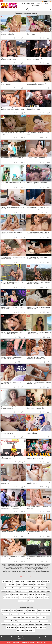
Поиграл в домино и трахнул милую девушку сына (11, 383)
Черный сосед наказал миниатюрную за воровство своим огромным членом (38, 233)
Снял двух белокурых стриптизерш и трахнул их (11, 233)
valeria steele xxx (22, 611)
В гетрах (39, 581)
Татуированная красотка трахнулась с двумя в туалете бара (37, 59)
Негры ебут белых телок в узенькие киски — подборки (13, 133)
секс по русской (30, 627)
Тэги (19, 637)
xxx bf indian (36, 614)
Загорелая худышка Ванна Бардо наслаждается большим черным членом (12, 108)
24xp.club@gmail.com (40, 643)
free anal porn (16, 617)
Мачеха (9, 595)
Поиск (24, 637)
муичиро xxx (14, 614)
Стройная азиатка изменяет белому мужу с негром (13, 532)
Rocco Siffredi (43, 588)
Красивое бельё (46, 591)
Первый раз (23, 595)
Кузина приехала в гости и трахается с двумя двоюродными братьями (37, 408)
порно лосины (31, 631)
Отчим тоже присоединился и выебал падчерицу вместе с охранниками (12, 507)
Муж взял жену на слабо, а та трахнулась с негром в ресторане (13, 557)
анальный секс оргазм (29, 617)
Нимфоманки (23, 601)
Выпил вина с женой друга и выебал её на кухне (13, 158)
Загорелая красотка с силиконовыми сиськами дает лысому (11, 358)
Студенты (46, 581)
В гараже (35, 588)
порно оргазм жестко (41, 621)
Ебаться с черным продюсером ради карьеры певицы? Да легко (11, 333)
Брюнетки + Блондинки (12, 588)
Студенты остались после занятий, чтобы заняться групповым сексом (38, 458)
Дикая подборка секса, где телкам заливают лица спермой (36, 108)
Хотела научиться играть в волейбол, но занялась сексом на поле (12, 283)
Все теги (31, 601)
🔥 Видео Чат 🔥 (46, 1)
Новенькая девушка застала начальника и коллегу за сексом (13, 258)
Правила (25, 639)
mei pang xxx (29, 621)
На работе (31, 595)
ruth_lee (13, 611)
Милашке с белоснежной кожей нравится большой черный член (13, 208)
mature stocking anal (25, 614)
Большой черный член (8, 591)
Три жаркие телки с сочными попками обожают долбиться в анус (37, 183)
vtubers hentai (45, 614)
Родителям (41, 637)
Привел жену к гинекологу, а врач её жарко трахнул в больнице (13, 183)
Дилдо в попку (7, 581)
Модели (46, 4)
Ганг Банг (33, 598)
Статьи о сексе (32, 637)
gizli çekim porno (19, 621)
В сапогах (40, 598)
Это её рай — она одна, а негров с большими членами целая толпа (36, 358)
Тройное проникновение (10, 598)
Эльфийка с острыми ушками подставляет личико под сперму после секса (39, 84)
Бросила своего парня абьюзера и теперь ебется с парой (38, 34)
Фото (33, 4)
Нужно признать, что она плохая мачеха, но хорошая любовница (39, 333)
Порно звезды (5, 637)
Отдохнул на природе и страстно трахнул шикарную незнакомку (38, 283)
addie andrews (32, 611)
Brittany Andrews (41, 595)
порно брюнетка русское (9, 624)
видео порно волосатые (43, 624)
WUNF (23, 581)
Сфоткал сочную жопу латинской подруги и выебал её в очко (39, 383)
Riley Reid (37, 591)
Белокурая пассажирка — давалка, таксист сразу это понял (39, 557)
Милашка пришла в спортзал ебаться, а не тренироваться (13, 308)
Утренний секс (28, 585)
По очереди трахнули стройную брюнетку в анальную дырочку (39, 483)
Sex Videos (32, 639)
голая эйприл (6, 611)
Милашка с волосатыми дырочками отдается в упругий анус (37, 532)
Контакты (48, 637)
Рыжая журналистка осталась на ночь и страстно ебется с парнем (38, 208)
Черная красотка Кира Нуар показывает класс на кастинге (12, 458)
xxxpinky (9, 617)
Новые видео (25, 4)
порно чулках (21, 631)
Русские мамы (21, 591)
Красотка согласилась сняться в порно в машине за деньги (12, 84)
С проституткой (11, 585)
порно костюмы (41, 627)
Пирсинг (20, 585)
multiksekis (21, 627)
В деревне (15, 595)
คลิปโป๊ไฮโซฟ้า (41, 617)
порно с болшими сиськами (26, 624)
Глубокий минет (31, 581)
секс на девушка (11, 627)
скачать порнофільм (44, 611)
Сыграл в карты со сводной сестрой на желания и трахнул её (12, 433)
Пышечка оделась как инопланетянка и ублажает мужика (38, 433)
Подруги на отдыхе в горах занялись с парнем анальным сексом (12, 59)
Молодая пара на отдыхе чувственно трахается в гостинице (37, 258)
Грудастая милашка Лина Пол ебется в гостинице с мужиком (12, 408)
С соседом (16, 581)
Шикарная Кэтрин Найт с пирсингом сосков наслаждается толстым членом (38, 158)
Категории (36, 5)
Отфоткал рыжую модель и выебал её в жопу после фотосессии (12, 34)
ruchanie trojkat (9, 621)
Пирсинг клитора (25, 588)
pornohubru (6, 614)
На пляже (29, 591)
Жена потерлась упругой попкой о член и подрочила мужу (38, 308)
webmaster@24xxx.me (29, 643)
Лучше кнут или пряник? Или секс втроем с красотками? (39, 507)
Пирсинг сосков (24, 598)
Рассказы (39, 4)
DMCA (20, 639)
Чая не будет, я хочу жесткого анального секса (38, 133)
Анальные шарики (40, 585)
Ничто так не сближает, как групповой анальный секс (12, 483)
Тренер (47, 598)
